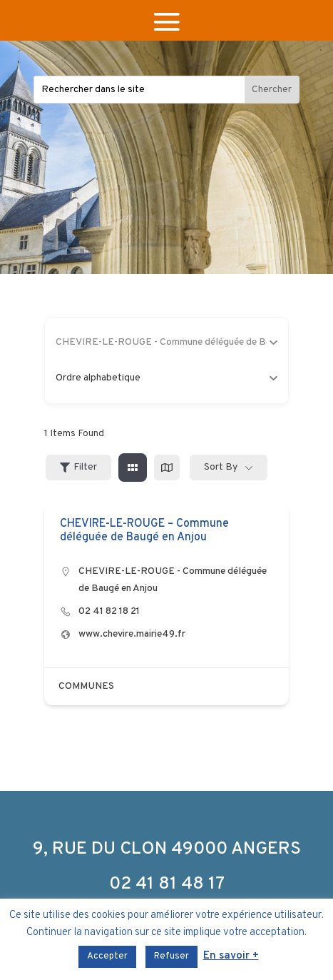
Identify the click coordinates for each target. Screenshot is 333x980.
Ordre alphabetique (167, 378)
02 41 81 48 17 (167, 884)
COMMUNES (86, 686)
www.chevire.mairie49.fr (132, 634)
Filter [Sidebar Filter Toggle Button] (78, 467)
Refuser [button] (171, 956)
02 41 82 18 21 (109, 611)
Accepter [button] (107, 956)
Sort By (221, 467)
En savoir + (231, 956)
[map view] (167, 468)
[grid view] (133, 468)
